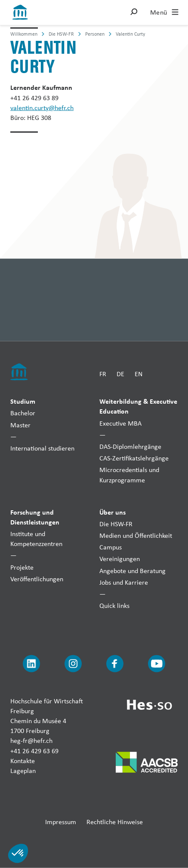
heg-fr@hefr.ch (31, 741)
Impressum (61, 822)
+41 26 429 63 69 (34, 750)
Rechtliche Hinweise (115, 822)
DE (120, 373)
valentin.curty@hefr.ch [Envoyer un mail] (42, 107)
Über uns (112, 512)
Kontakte (23, 760)
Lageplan (23, 770)
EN (139, 373)
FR (103, 373)
